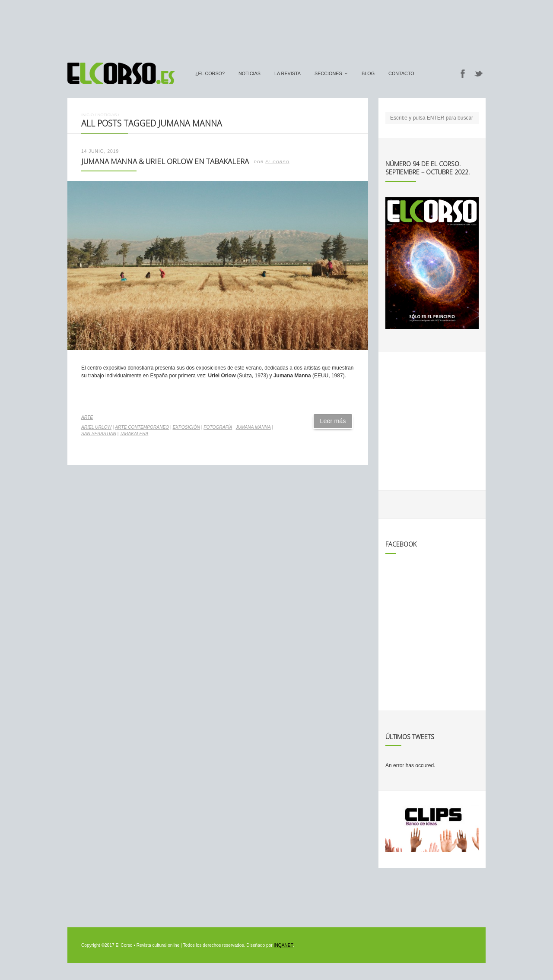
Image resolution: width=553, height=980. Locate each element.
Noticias (249, 73)
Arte (87, 417)
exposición (186, 427)
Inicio (87, 115)
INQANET (283, 945)
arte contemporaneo (142, 427)
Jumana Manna (253, 427)
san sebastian (99, 434)
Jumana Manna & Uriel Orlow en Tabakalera (165, 161)
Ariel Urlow (96, 427)
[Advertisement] (276, 27)
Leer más (333, 421)
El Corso (277, 162)
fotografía (218, 427)
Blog (368, 73)
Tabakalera (134, 434)
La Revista (288, 73)
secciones (328, 73)
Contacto (401, 73)
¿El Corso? (210, 73)
